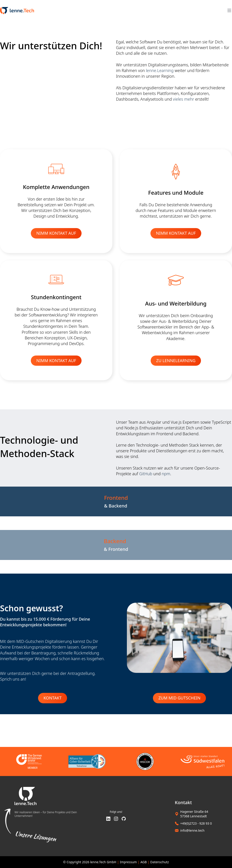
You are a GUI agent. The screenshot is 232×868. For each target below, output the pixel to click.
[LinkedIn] (108, 819)
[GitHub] (124, 819)
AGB (144, 862)
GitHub (146, 474)
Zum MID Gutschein (179, 698)
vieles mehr (184, 99)
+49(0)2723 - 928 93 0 (196, 823)
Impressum (128, 862)
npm (166, 474)
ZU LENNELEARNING (176, 361)
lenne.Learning (160, 70)
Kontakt (53, 698)
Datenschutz (159, 862)
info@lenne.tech (192, 830)
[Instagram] (116, 819)
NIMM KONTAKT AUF (56, 233)
